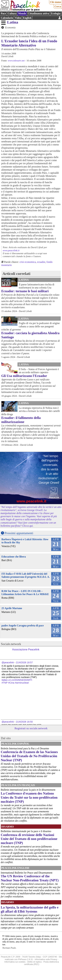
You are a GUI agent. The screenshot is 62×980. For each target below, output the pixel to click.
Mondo (22, 13)
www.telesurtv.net (16, 61)
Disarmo (8, 827)
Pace (3, 13)
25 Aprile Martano (12, 608)
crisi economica (28, 262)
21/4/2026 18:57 (24, 662)
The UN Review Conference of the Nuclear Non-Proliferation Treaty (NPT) (30, 878)
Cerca (58, 6)
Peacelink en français (18, 785)
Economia (10, 28)
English (27, 18)
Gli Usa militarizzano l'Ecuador (24, 376)
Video (18, 18)
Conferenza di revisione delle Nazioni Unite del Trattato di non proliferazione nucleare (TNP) (29, 839)
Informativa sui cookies (15, 962)
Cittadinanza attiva (39, 13)
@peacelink (8, 662)
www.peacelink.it (11, 250)
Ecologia (56, 13)
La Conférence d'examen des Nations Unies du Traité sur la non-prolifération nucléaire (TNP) (29, 797)
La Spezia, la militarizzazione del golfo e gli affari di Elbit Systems (30, 909)
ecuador (41, 262)
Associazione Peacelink (26, 649)
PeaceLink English (15, 868)
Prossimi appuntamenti (19, 533)
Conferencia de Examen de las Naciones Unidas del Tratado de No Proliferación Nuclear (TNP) (29, 756)
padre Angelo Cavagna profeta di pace (23, 625)
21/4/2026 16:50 (24, 722)
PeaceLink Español (15, 744)
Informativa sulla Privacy (46, 959)
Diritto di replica (34, 962)
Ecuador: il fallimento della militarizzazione (21, 420)
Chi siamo (55, 2)
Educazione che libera (14, 557)
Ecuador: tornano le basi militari (25, 291)
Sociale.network (11, 644)
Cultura (12, 13)
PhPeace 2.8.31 (25, 959)
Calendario (7, 18)
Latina (13, 22)
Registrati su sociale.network (31, 728)
